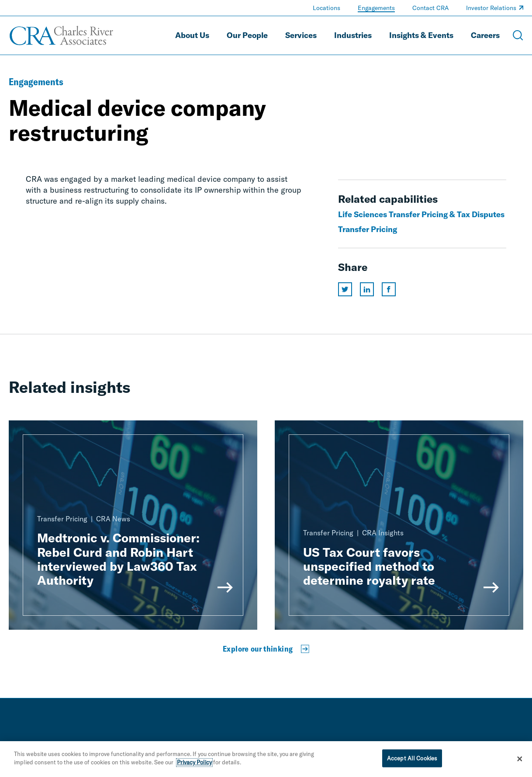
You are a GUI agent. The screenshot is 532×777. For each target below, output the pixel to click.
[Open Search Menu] (518, 35)
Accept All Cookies (412, 760)
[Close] (520, 761)
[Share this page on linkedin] (367, 289)
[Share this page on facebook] (389, 289)
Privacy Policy (194, 764)
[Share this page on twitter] (345, 289)
